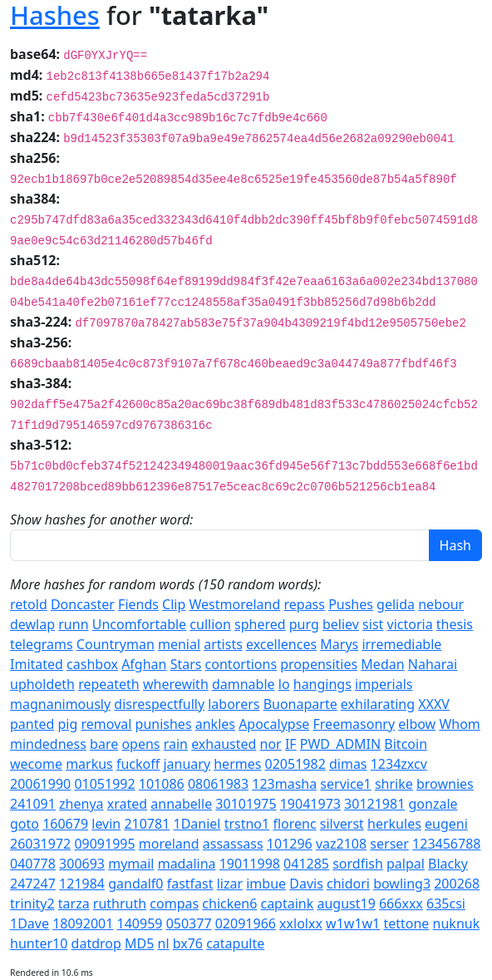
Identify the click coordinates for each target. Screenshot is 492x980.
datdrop (96, 943)
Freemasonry (354, 724)
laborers (234, 704)
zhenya (81, 804)
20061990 (40, 784)
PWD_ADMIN (340, 744)
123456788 (446, 844)
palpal (406, 864)
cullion (210, 624)
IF (291, 744)
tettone (406, 923)
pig (68, 724)
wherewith (176, 684)
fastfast (190, 884)
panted (32, 724)
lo (284, 684)
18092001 (83, 923)
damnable (244, 684)
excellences (281, 644)
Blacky (448, 864)
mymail (131, 864)
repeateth (109, 684)
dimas (348, 764)
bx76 (188, 943)
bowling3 (402, 884)
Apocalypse (274, 724)
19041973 (310, 804)
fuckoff (138, 764)
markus (89, 764)
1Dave (30, 923)
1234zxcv (399, 764)
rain (176, 744)
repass (304, 604)
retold (29, 604)
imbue (266, 884)
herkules (394, 824)
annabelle (181, 804)
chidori (348, 884)
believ (341, 624)
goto (25, 824)
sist (373, 624)
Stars (186, 664)
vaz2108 (341, 844)
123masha (284, 784)
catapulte (235, 943)
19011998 (250, 864)
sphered (260, 624)
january (187, 764)
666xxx (401, 904)
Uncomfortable (139, 624)
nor (271, 744)
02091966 (246, 923)
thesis (455, 624)
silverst (342, 824)
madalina (187, 864)
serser (389, 844)
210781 (147, 824)
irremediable (401, 644)
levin (106, 824)
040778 (33, 864)
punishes (164, 724)
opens (140, 744)
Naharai (433, 664)
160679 (65, 824)
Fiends (138, 604)
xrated (127, 804)
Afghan (144, 664)
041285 (306, 864)
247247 (33, 884)
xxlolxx (301, 923)
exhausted (224, 744)
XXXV (434, 704)
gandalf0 (135, 884)
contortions (241, 664)
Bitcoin (406, 744)
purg (304, 624)
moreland (169, 844)
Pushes (351, 604)
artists (223, 644)
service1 (345, 784)
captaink (287, 904)
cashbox (92, 664)
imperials (384, 684)
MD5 (139, 943)
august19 (346, 904)
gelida (396, 604)
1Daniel (197, 824)
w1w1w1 (353, 923)
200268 (457, 884)
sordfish (358, 864)
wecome (36, 764)
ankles (215, 724)
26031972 (40, 844)
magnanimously (60, 704)
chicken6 (229, 904)
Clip (174, 604)
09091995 (104, 844)
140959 (140, 923)
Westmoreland (235, 604)
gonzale (433, 804)
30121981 (374, 804)
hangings (322, 684)
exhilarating (378, 704)
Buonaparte (300, 704)
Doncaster (83, 604)
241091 (33, 804)
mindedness (48, 744)
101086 (162, 784)
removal (107, 724)
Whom (459, 724)
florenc (294, 824)
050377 (189, 923)
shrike (394, 784)
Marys (339, 644)
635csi (446, 904)
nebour (441, 604)
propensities (319, 664)
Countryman (116, 644)
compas (174, 904)
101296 (290, 844)
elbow (417, 724)
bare (104, 744)
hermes (237, 764)
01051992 (104, 784)
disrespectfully (159, 704)
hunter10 (39, 943)
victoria (410, 624)
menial (179, 644)
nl (164, 943)
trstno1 (247, 824)
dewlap (32, 624)
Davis (306, 884)
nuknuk (457, 923)
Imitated (37, 664)
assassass (233, 844)
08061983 (218, 784)
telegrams (42, 644)
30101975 (246, 804)
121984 (82, 884)
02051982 (295, 764)
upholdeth (42, 684)
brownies (445, 784)
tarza (74, 904)
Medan (382, 664)
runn (73, 624)
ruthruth (120, 904)
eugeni (446, 824)
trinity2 (32, 904)
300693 (82, 864)
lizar (230, 884)
